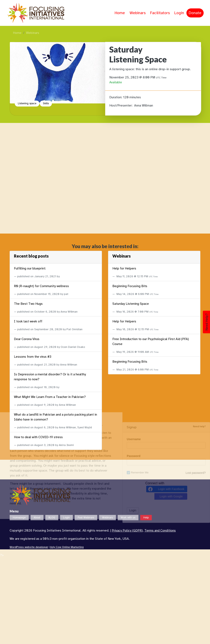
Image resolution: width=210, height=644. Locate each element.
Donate (195, 13)
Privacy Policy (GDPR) (127, 531)
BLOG (52, 518)
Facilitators (160, 13)
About (37, 518)
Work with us (128, 518)
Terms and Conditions (160, 531)
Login (179, 13)
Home (120, 13)
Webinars (138, 13)
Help (146, 518)
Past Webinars (86, 518)
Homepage (19, 518)
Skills (46, 103)
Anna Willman (144, 105)
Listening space (27, 103)
